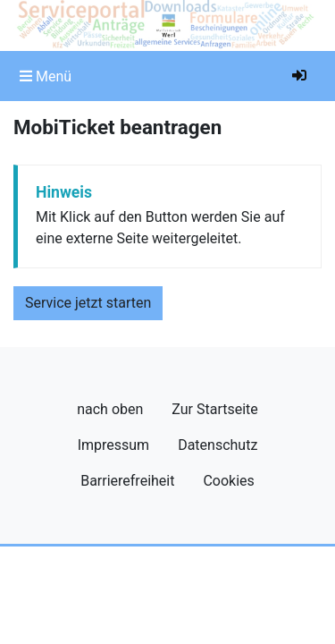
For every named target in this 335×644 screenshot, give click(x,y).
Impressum (114, 445)
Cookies (228, 481)
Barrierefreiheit (127, 481)
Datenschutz (218, 445)
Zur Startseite (214, 409)
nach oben (110, 409)
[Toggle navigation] (46, 76)
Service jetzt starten (88, 303)
